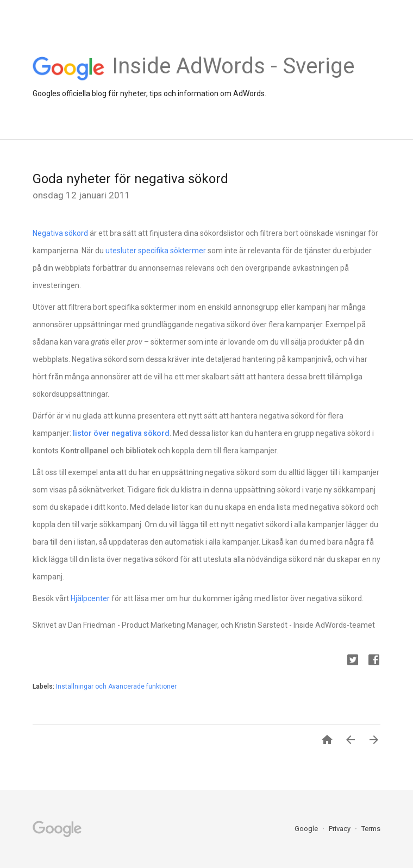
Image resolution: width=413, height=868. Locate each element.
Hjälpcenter (90, 598)
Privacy (340, 829)
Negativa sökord (60, 233)
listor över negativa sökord (121, 433)
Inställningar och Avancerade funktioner (116, 686)
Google (307, 829)
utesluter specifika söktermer (156, 251)
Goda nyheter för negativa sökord (130, 179)
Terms (371, 829)
